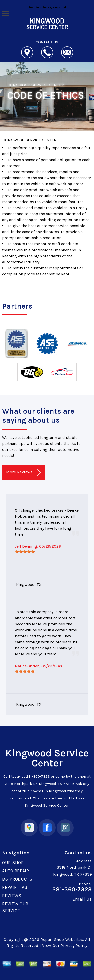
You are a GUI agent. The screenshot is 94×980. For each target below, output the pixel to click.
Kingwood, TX (29, 585)
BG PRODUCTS (17, 879)
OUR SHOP (13, 863)
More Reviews (23, 473)
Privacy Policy (74, 946)
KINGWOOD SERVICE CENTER (37, 85)
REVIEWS (12, 896)
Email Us (82, 899)
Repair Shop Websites (62, 940)
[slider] (25, 552)
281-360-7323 (38, 776)
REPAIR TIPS (15, 887)
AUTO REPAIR (16, 871)
